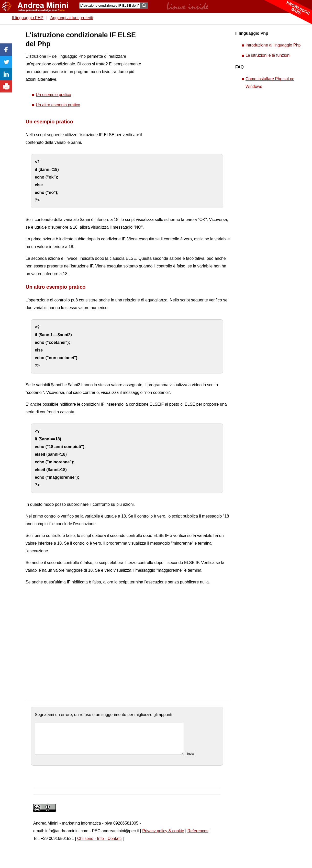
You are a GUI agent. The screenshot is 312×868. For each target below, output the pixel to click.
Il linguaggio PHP (28, 18)
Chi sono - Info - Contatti (99, 845)
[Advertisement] (182, 107)
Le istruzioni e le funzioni (268, 55)
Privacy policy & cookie (163, 837)
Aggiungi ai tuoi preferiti (72, 18)
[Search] (110, 5)
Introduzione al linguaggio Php (273, 45)
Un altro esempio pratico (58, 105)
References (198, 837)
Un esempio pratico (53, 95)
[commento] (109, 742)
